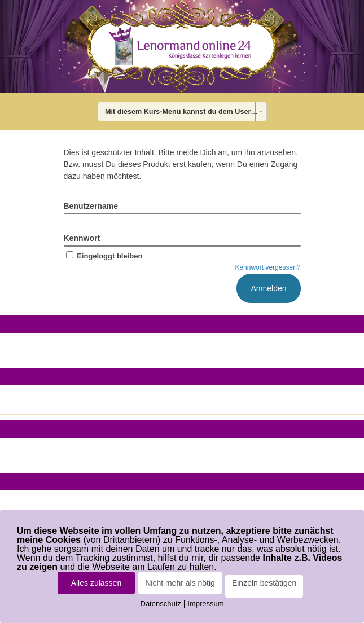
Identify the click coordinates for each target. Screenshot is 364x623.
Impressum (205, 604)
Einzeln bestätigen (264, 583)
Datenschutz (161, 604)
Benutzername (91, 206)
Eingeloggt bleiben (103, 256)
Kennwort (82, 238)
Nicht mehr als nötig (180, 583)
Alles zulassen (97, 583)
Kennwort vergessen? (267, 267)
